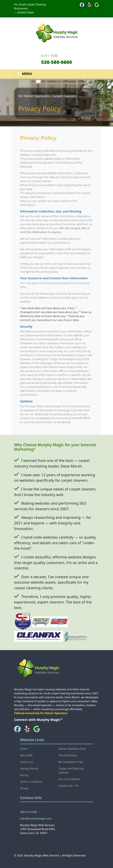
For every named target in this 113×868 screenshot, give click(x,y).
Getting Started (29, 769)
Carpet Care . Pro (69, 786)
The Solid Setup (68, 755)
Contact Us (27, 762)
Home (24, 749)
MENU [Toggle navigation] (25, 74)
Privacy (24, 788)
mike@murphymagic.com (36, 819)
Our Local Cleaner (69, 779)
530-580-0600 (57, 62)
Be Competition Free (71, 762)
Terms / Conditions (31, 782)
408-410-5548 (28, 812)
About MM (26, 755)
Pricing (24, 775)
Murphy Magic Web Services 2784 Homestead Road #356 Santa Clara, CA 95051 (38, 829)
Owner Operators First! (72, 749)
